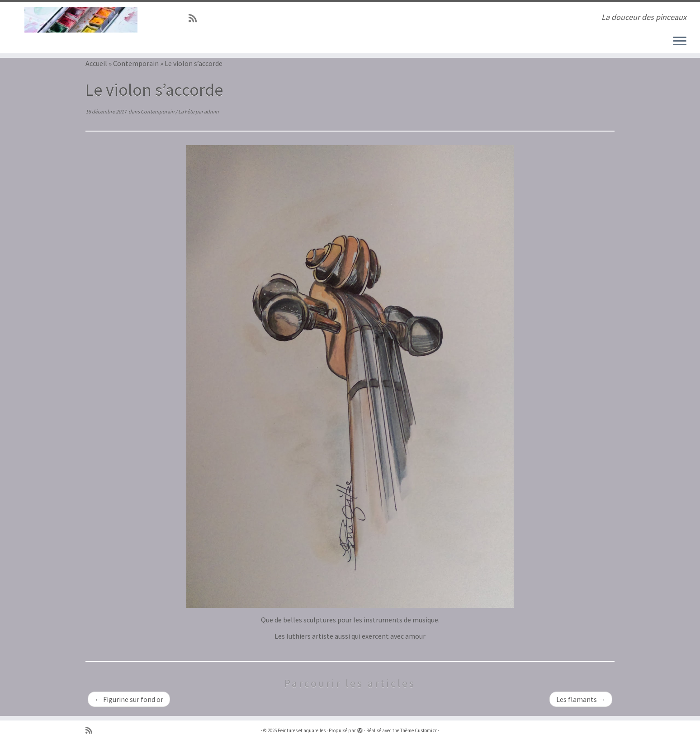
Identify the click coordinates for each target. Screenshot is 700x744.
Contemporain (136, 63)
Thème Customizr (419, 730)
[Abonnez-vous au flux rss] (196, 19)
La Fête (187, 111)
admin (211, 111)
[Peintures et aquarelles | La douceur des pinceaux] (81, 20)
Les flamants (581, 699)
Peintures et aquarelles (302, 730)
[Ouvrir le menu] (680, 42)
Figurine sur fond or (129, 699)
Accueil (96, 63)
